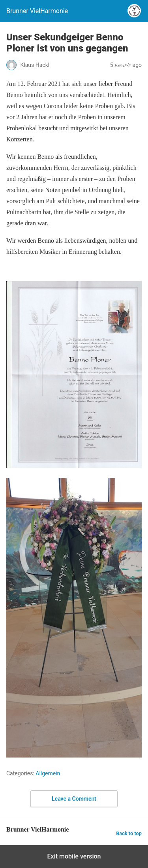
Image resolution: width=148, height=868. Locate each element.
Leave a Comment (74, 799)
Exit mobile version (74, 856)
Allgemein (48, 773)
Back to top (129, 833)
